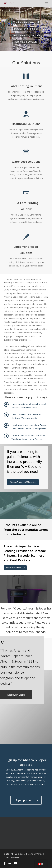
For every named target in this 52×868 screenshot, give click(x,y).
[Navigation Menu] (47, 3)
